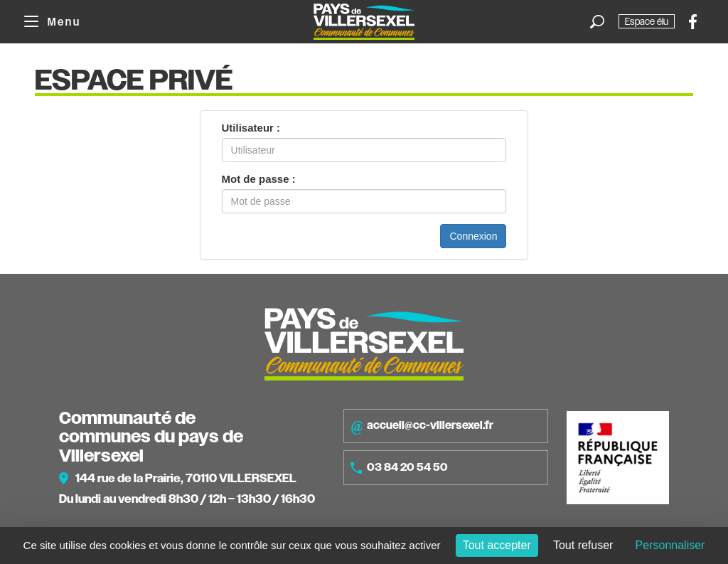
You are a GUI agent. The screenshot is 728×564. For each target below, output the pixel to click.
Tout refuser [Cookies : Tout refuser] (583, 545)
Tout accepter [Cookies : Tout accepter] (497, 545)
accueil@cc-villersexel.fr (422, 426)
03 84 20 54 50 (399, 467)
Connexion (473, 236)
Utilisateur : (251, 128)
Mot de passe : (259, 179)
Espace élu (647, 21)
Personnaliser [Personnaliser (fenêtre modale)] (670, 545)
